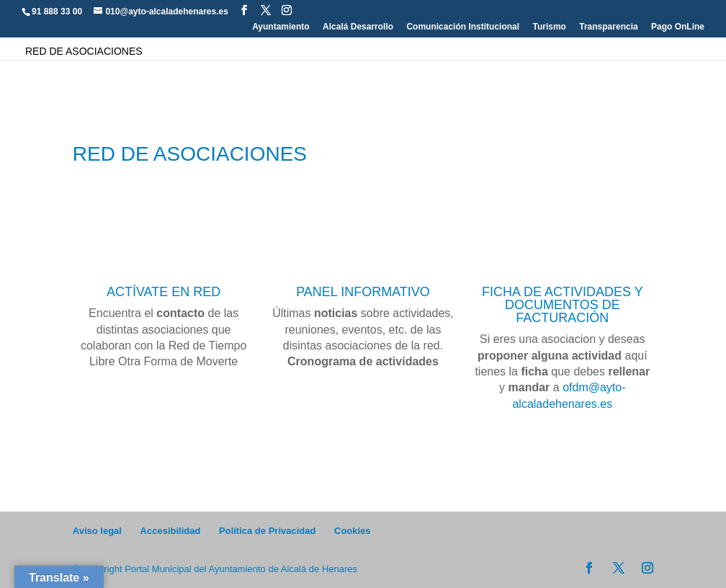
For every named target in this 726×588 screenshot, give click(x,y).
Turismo (549, 27)
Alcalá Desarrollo (358, 27)
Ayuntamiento (281, 27)
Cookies (353, 531)
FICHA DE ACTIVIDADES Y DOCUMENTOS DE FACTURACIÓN (563, 305)
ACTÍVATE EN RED (163, 292)
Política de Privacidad (267, 531)
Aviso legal (97, 531)
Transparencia (608, 27)
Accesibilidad (171, 531)
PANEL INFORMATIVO (363, 292)
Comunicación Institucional (463, 27)
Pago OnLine (678, 27)
